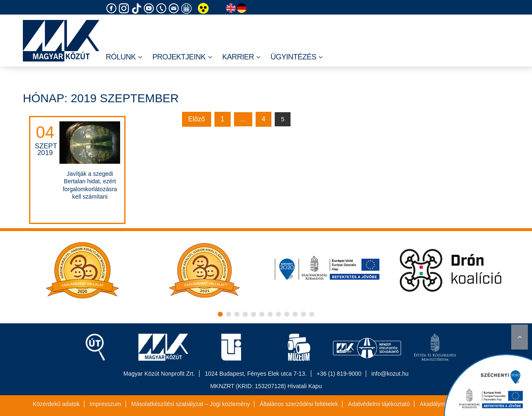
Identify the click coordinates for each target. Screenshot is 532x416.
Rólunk (124, 57)
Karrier (241, 57)
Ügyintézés (297, 57)
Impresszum (105, 404)
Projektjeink (182, 57)
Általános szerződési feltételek (299, 404)
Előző (197, 119)
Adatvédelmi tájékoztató (379, 404)
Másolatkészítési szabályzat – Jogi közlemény (191, 404)
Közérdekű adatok (56, 404)
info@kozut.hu (390, 374)
